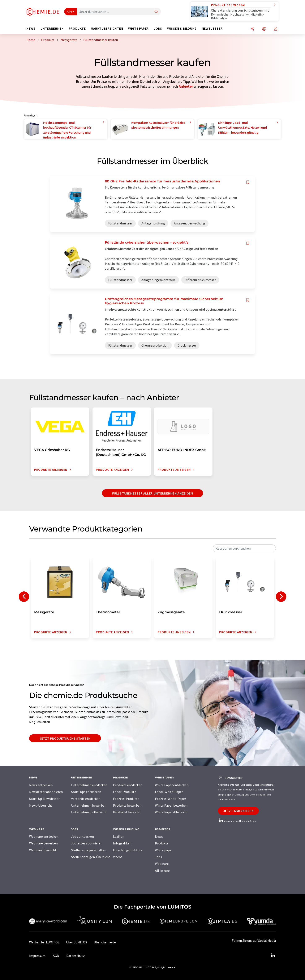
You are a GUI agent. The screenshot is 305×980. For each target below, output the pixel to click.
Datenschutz (76, 956)
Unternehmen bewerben (89, 805)
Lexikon (119, 836)
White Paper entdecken (172, 785)
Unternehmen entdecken (89, 785)
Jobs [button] (158, 28)
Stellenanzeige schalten (89, 850)
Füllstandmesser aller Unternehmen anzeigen (153, 493)
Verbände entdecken (86, 799)
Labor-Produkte (125, 792)
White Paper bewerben (171, 805)
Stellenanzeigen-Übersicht (91, 857)
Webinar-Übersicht (43, 850)
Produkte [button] (77, 28)
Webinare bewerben (43, 843)
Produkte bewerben (127, 805)
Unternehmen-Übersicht (89, 812)
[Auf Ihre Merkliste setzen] (248, 182)
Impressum (37, 956)
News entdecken (41, 785)
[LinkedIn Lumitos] (273, 956)
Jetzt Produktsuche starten (65, 738)
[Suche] (156, 12)
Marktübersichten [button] (107, 28)
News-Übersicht (41, 805)
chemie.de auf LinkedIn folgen (237, 821)
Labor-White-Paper (169, 792)
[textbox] (244, 548)
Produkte (162, 843)
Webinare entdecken (44, 836)
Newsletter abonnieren (46, 792)
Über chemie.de (105, 942)
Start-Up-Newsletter (44, 799)
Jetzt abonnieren (238, 811)
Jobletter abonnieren (87, 843)
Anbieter (186, 86)
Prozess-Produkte (126, 799)
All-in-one (162, 871)
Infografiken (122, 843)
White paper (164, 850)
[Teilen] (253, 29)
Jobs (158, 857)
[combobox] (244, 548)
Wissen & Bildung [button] (182, 28)
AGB (56, 956)
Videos (118, 857)
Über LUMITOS (77, 942)
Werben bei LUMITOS (44, 942)
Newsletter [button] (212, 28)
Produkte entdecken (128, 785)
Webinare (162, 864)
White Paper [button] (138, 28)
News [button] (31, 28)
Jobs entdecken (82, 836)
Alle (69, 12)
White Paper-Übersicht (171, 812)
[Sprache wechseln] (264, 29)
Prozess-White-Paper (171, 799)
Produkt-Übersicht (127, 812)
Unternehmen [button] (52, 28)
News (159, 836)
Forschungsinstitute (128, 850)
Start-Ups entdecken (86, 792)
